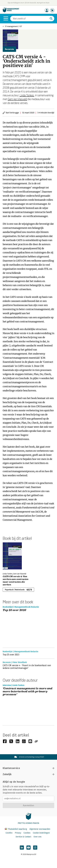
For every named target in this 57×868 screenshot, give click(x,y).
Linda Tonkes (27, 95)
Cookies (27, 833)
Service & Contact (23, 837)
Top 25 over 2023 (11, 655)
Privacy (18, 833)
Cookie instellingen (41, 833)
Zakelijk (28, 774)
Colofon (9, 833)
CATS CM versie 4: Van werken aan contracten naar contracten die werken (16, 581)
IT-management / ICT (13, 26)
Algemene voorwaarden (40, 829)
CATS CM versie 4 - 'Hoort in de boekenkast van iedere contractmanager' (27, 667)
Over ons (37, 837)
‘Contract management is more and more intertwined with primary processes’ (28, 691)
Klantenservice (28, 768)
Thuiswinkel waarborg (16, 829)
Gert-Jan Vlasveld (17, 99)
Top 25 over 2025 (14, 610)
